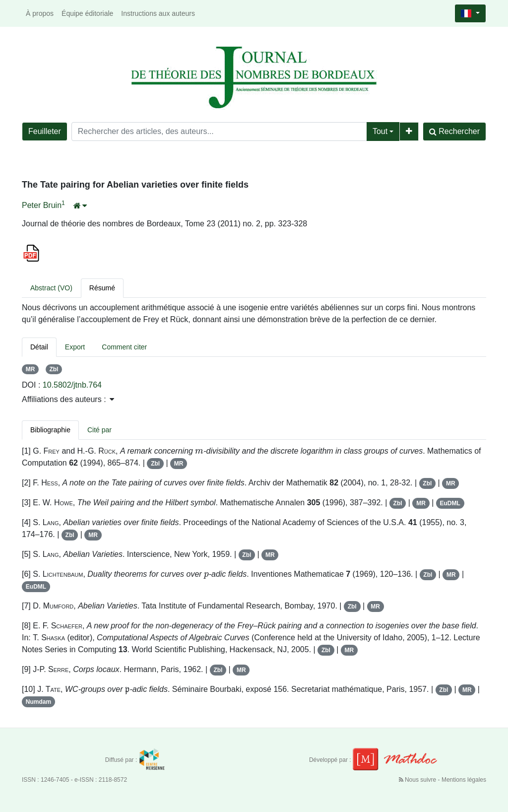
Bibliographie (50, 430)
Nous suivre (418, 780)
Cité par (99, 430)
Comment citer (124, 347)
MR (31, 369)
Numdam (38, 702)
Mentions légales (464, 780)
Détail (39, 347)
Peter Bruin (42, 205)
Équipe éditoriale (87, 13)
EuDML (450, 503)
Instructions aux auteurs (158, 13)
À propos (40, 13)
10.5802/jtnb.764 (72, 385)
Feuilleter (45, 131)
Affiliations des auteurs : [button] (68, 399)
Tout (380, 131)
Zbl (54, 369)
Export (75, 347)
